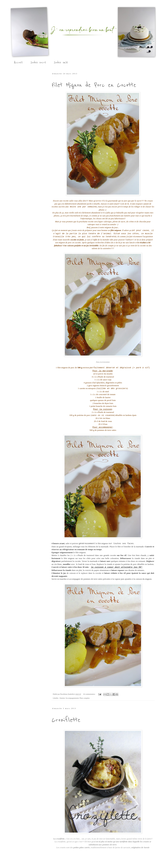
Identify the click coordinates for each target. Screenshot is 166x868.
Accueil (18, 62)
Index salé (61, 62)
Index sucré (38, 62)
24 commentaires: (89, 694)
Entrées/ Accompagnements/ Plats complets (75, 698)
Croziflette (66, 720)
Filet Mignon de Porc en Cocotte (94, 85)
